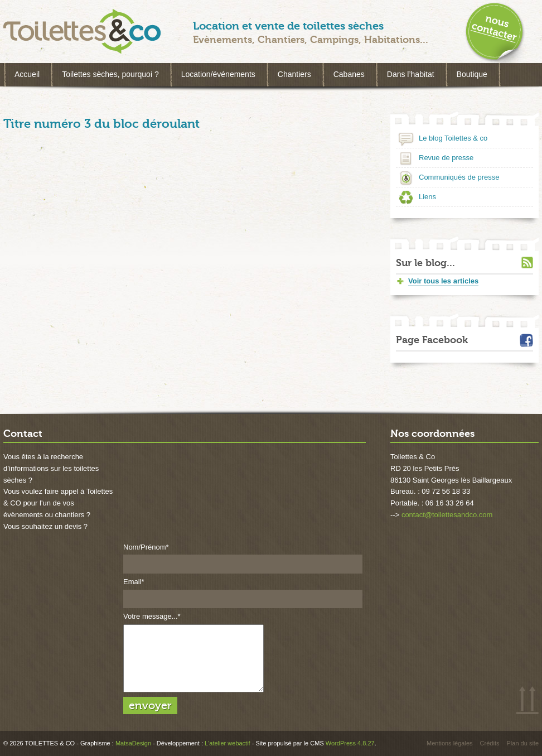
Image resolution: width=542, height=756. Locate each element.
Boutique (472, 74)
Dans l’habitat (411, 74)
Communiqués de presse (459, 177)
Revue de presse (446, 158)
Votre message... (152, 616)
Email (134, 582)
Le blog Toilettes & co (453, 138)
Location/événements (218, 74)
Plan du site (523, 743)
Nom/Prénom (146, 547)
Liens (427, 197)
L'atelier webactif (228, 743)
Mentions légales (450, 743)
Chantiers (294, 74)
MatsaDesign (133, 743)
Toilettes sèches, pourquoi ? (110, 74)
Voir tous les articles (443, 281)
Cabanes (349, 74)
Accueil (27, 74)
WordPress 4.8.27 (350, 743)
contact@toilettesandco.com (447, 515)
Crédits (490, 743)
